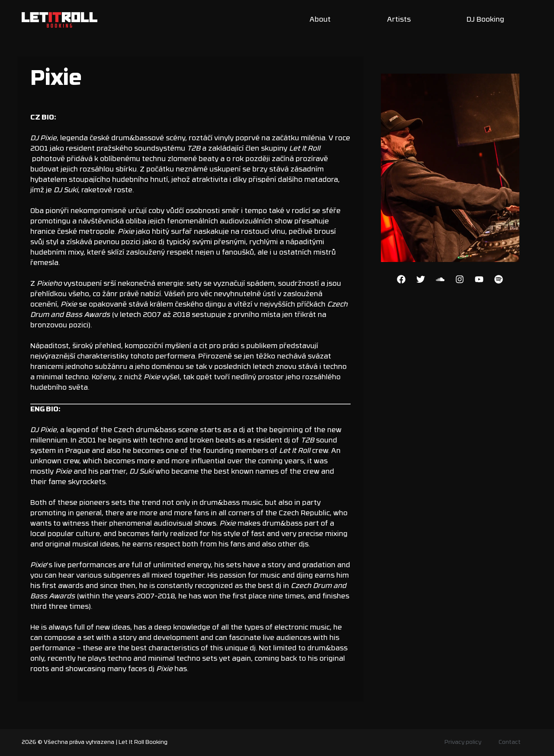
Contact (510, 742)
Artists (399, 20)
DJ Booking (485, 20)
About (320, 20)
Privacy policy (463, 742)
